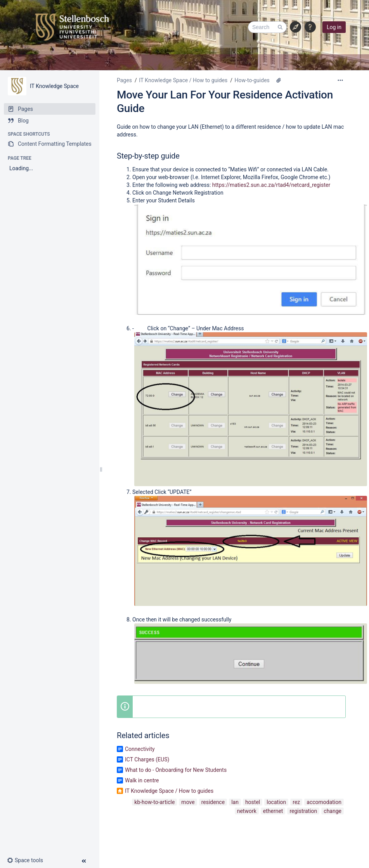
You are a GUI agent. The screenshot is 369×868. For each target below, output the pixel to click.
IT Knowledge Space (54, 86)
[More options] (340, 80)
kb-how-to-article (154, 802)
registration (303, 811)
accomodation (324, 802)
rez (296, 802)
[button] (310, 27)
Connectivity (140, 749)
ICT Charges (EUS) (147, 759)
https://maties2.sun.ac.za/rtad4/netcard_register (271, 185)
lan (235, 802)
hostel (253, 802)
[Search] (267, 27)
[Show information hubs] (296, 27)
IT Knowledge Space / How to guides (183, 80)
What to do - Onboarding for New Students (176, 770)
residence (213, 802)
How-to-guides (252, 80)
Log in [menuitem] (334, 27)
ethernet (273, 811)
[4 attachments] (279, 80)
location (276, 802)
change (333, 811)
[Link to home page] (72, 27)
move (188, 802)
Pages (124, 80)
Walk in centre (142, 780)
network (247, 811)
